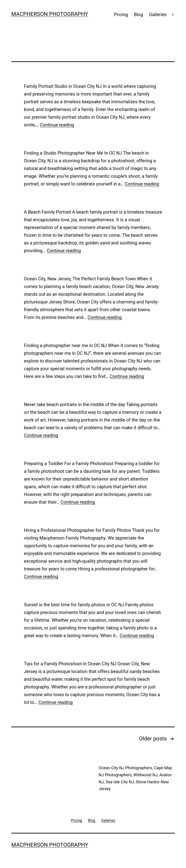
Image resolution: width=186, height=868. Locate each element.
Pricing (121, 15)
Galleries (158, 15)
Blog (138, 15)
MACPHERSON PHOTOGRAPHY (50, 14)
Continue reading (57, 125)
